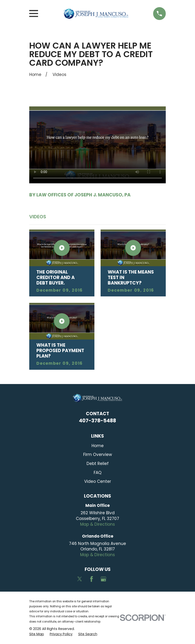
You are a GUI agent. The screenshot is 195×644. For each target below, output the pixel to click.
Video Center (98, 481)
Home (98, 446)
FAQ (98, 473)
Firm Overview (98, 454)
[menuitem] (37, 634)
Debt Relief (98, 464)
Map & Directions (97, 524)
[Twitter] (80, 579)
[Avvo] (115, 579)
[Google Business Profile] (103, 579)
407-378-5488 (97, 421)
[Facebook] (92, 579)
